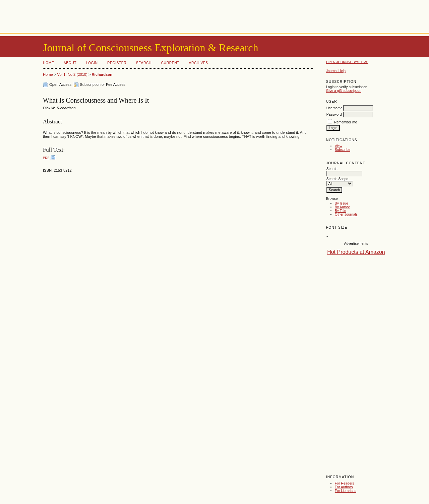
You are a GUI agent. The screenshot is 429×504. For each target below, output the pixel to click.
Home (48, 63)
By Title (341, 211)
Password (334, 115)
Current (170, 63)
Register (117, 63)
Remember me (346, 122)
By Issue (342, 203)
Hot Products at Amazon (356, 252)
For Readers (345, 483)
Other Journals (346, 214)
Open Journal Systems (347, 62)
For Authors (344, 487)
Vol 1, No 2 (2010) (72, 74)
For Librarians (346, 491)
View (339, 146)
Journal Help (336, 71)
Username (334, 108)
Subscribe (343, 150)
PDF (46, 157)
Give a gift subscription (344, 91)
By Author (342, 207)
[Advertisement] (214, 15)
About (70, 63)
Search (144, 63)
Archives (198, 63)
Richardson (102, 74)
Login (92, 63)
